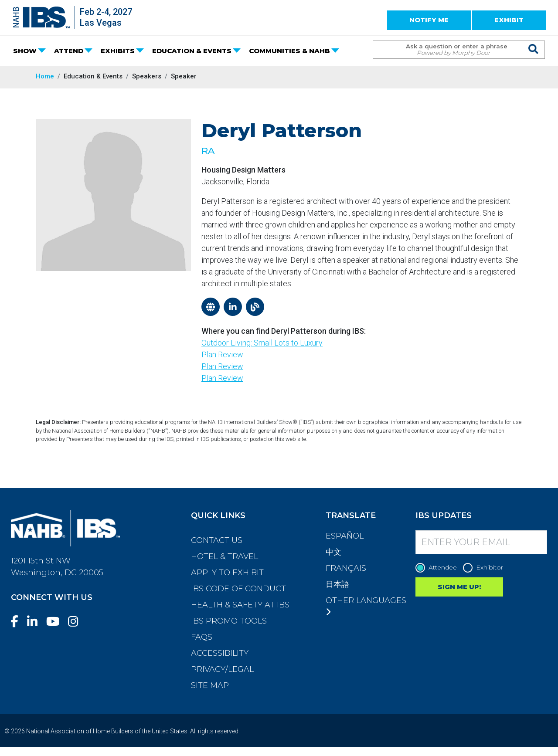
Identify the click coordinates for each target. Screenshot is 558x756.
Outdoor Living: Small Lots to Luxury (262, 343)
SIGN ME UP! (459, 587)
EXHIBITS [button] (118, 51)
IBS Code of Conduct (238, 589)
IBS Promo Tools (229, 621)
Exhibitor (485, 568)
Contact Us (217, 540)
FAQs (202, 637)
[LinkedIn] (36, 622)
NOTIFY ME (429, 20)
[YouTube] (56, 622)
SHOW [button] (25, 51)
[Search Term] (450, 50)
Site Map (210, 685)
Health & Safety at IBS (240, 605)
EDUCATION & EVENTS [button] (192, 51)
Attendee (438, 568)
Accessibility (220, 653)
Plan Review (222, 354)
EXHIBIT (509, 20)
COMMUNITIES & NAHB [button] (289, 51)
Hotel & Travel (225, 556)
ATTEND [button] (69, 51)
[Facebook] (18, 622)
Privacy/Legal (222, 669)
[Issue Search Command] (534, 42)
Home (45, 76)
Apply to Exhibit (227, 573)
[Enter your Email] (481, 542)
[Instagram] (77, 622)
